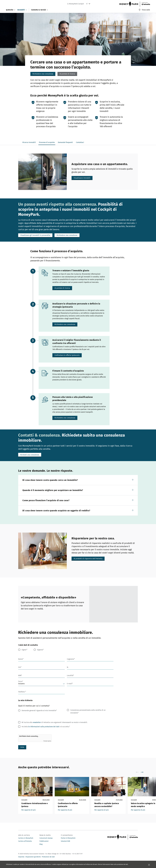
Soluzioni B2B (65, 841)
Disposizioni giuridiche (33, 857)
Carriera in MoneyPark (26, 838)
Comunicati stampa (46, 838)
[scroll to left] (139, 772)
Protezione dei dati (48, 857)
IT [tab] (87, 4)
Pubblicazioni (44, 841)
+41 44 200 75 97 (77, 854)
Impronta (21, 857)
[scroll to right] (143, 772)
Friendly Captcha (47, 741)
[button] (67, 74)
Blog (41, 844)
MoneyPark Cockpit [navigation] (76, 4)
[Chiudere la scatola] (149, 865)
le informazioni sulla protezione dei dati (44, 727)
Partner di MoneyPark (68, 838)
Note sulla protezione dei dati (119, 864)
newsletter (37, 722)
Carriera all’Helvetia (25, 841)
